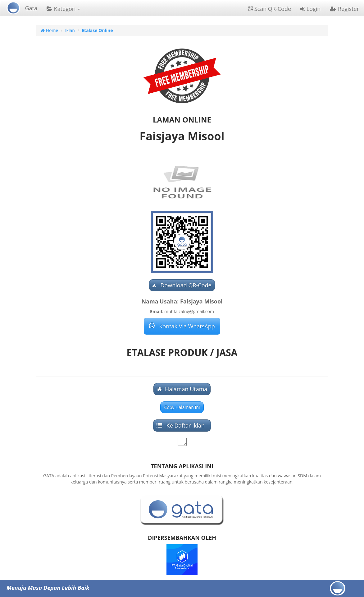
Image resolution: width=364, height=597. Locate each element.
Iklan (70, 30)
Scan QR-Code (270, 9)
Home (49, 30)
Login (310, 9)
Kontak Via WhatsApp (182, 326)
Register (344, 9)
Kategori (63, 9)
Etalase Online (97, 30)
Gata (31, 8)
